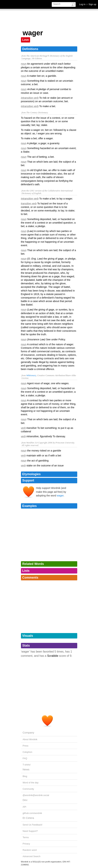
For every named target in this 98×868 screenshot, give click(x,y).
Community (28, 789)
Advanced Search (32, 856)
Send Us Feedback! (33, 825)
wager (60, 496)
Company (29, 733)
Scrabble (53, 656)
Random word (30, 850)
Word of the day (31, 783)
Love (26, 40)
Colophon (28, 752)
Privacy (26, 844)
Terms (26, 837)
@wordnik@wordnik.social (36, 795)
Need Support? (30, 831)
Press (26, 746)
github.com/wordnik (32, 813)
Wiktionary (31, 375)
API (25, 807)
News (26, 769)
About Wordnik (30, 739)
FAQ (25, 758)
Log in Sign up (88, 4)
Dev (25, 800)
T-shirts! (27, 765)
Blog (25, 776)
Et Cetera (28, 818)
